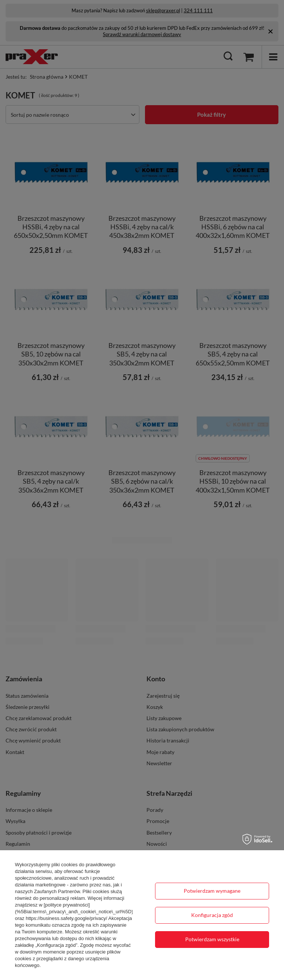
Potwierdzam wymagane (212, 891)
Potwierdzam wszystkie (212, 939)
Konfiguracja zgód (212, 915)
